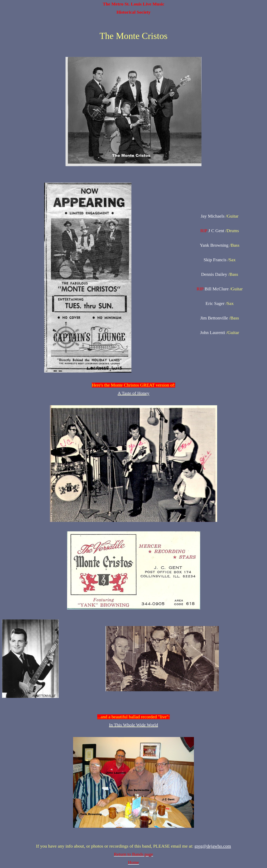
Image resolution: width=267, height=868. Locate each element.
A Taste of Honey (133, 393)
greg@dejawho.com (213, 846)
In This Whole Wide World (133, 725)
